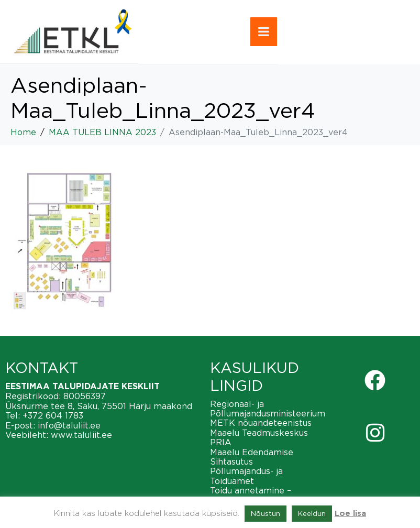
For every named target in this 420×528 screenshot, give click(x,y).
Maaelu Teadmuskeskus (259, 433)
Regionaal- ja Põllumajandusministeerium (268, 409)
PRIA (221, 442)
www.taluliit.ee (81, 435)
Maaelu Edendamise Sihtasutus (252, 457)
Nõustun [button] (266, 513)
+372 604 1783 (53, 415)
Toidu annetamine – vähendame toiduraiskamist (268, 495)
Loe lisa (350, 514)
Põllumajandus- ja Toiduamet (246, 476)
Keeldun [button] (312, 513)
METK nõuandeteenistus (261, 423)
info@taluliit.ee (69, 425)
